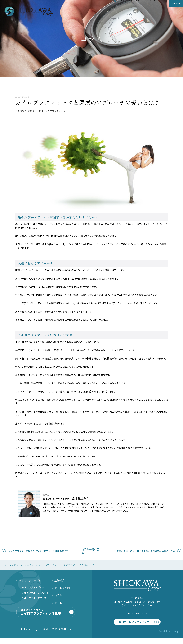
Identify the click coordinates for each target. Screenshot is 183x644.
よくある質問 (62, 588)
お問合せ (25, 635)
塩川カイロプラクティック (52, 111)
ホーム (58, 603)
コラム (58, 595)
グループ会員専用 (54, 635)
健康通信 (32, 111)
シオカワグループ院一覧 (34, 598)
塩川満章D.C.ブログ (45, 617)
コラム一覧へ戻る (90, 551)
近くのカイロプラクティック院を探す (139, 7)
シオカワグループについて (35, 593)
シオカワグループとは (33, 587)
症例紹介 (59, 580)
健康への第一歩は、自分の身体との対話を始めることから (146, 551)
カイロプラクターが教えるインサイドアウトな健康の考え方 (38, 551)
